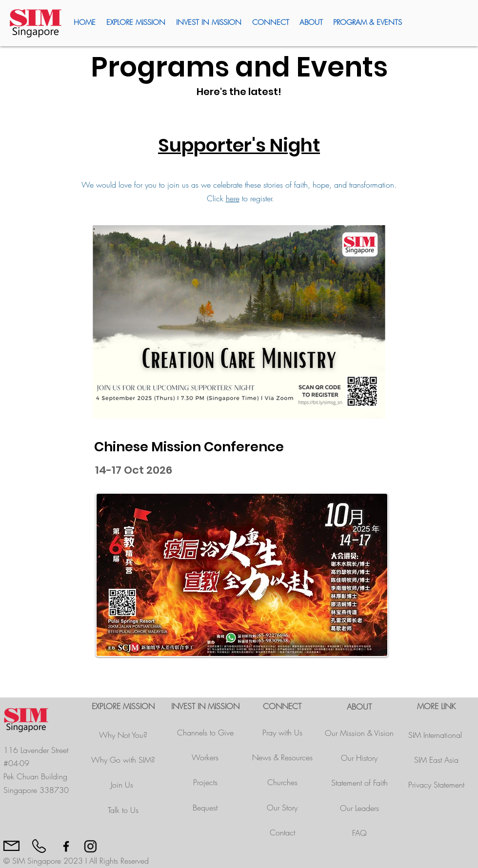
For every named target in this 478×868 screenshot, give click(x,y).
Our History (359, 758)
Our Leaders (359, 808)
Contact (282, 832)
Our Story (282, 808)
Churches (282, 782)
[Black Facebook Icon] (66, 846)
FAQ (359, 833)
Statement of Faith (359, 783)
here (233, 198)
